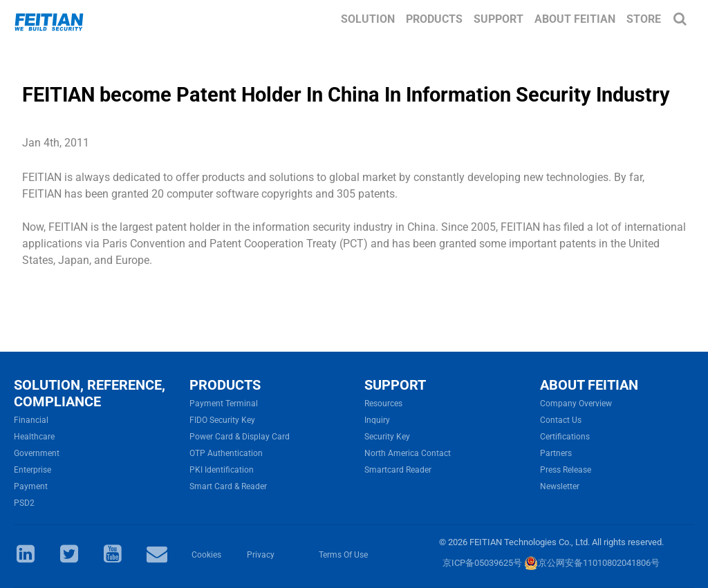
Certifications (565, 437)
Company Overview (576, 404)
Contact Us (561, 420)
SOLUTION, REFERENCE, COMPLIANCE (90, 393)
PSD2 (24, 503)
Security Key (387, 437)
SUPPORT (395, 385)
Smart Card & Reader (228, 486)
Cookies (206, 555)
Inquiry (377, 420)
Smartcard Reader (398, 470)
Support (499, 19)
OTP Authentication (226, 453)
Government (37, 453)
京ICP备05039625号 (482, 563)
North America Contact (408, 453)
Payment (31, 486)
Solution (368, 19)
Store (644, 19)
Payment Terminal (224, 404)
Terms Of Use (343, 555)
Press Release (566, 470)
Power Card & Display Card (240, 437)
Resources (383, 404)
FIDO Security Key (222, 420)
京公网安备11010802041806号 (592, 563)
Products (434, 19)
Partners (556, 453)
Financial (31, 420)
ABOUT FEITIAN (589, 385)
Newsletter (560, 486)
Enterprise (32, 470)
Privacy (261, 555)
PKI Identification (222, 470)
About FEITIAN (575, 19)
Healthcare (34, 437)
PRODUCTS (225, 385)
